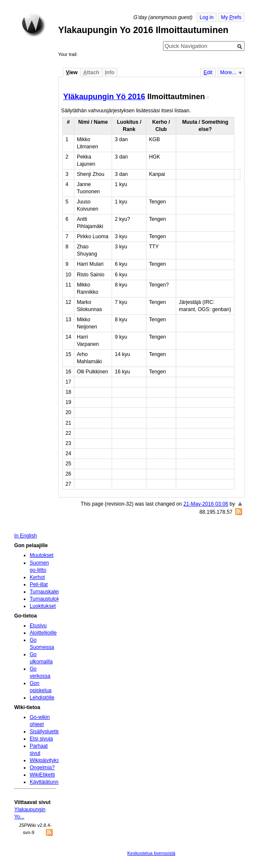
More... (228, 72)
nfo (110, 72)
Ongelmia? (42, 768)
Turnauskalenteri (49, 592)
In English (25, 536)
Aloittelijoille (43, 633)
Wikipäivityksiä (46, 760)
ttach (91, 72)
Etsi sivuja (41, 739)
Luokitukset (43, 606)
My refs (231, 17)
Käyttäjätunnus (47, 782)
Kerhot (37, 577)
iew (72, 72)
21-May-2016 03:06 (206, 504)
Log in (207, 17)
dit (208, 72)
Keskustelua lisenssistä (151, 853)
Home (34, 25)
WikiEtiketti (42, 775)
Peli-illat (39, 584)
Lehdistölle (42, 698)
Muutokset (42, 555)
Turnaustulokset (48, 599)
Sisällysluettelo (47, 732)
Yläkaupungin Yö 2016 (104, 96)
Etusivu (38, 626)
